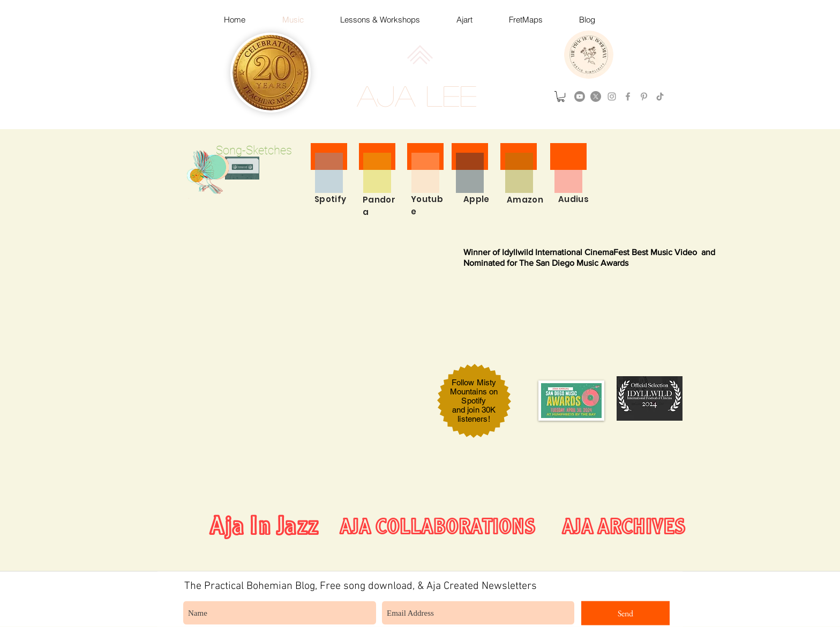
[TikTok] (660, 96)
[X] (596, 96)
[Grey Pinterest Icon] (644, 96)
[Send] (625, 613)
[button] (561, 96)
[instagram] (612, 96)
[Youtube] (580, 96)
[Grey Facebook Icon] (628, 96)
